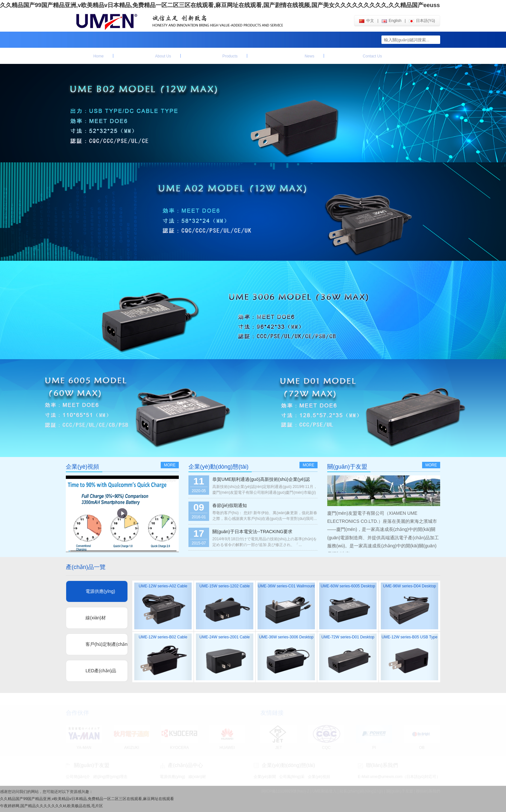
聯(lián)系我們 (358, 56)
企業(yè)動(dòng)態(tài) (286, 56)
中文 (367, 21)
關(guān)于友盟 (147, 56)
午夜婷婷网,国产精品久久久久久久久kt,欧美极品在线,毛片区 (51, 806)
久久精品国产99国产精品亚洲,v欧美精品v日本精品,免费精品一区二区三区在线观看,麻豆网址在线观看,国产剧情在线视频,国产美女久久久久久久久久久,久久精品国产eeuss (220, 5)
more (170, 465)
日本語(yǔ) (422, 21)
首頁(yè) (90, 56)
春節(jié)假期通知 (230, 505)
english (392, 21)
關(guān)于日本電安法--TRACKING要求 (252, 532)
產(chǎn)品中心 (214, 56)
